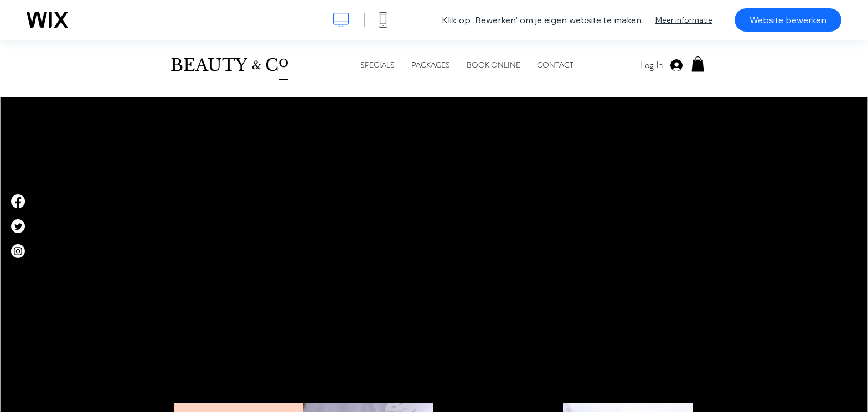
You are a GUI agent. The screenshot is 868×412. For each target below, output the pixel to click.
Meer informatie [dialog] (684, 20)
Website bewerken (788, 20)
